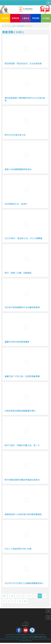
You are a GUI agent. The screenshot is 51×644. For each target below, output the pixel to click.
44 (4, 601)
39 (26, 596)
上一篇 (11, 596)
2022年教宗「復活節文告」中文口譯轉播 (23, 238)
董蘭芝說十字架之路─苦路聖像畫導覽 (22, 376)
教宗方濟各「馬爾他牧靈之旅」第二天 (22, 445)
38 (21, 596)
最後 (25, 601)
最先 (5, 596)
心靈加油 (26, 18)
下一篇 (19, 601)
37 (17, 596)
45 (9, 601)
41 (35, 596)
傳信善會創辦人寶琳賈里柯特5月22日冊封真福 (25, 99)
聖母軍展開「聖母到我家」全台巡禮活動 (23, 63)
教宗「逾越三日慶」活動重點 (18, 273)
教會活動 (5, 18)
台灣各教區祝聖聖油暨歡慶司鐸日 (20, 411)
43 (44, 596)
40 (31, 596)
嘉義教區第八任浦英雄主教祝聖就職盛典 (23, 514)
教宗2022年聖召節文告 (15, 135)
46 (13, 601)
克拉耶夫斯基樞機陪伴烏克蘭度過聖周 (22, 307)
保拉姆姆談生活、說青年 (16, 204)
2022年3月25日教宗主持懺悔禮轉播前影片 (24, 583)
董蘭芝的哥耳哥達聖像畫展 (17, 342)
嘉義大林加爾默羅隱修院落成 (18, 169)
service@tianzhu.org (37, 637)
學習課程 (36, 18)
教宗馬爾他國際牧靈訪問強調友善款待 (22, 480)
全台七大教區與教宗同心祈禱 (18, 549)
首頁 (14, 26)
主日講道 (46, 18)
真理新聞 (15, 18)
